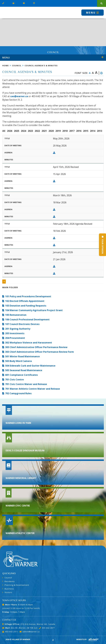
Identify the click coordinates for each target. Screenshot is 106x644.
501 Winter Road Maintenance (22, 356)
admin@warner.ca (30, 632)
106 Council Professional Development (27, 319)
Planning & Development (17, 585)
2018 (65, 131)
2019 (58, 131)
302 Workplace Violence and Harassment (29, 343)
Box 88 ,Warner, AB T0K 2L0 (20, 628)
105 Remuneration (16, 315)
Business (9, 589)
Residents (10, 581)
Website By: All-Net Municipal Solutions (94, 640)
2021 (44, 131)
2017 (72, 131)
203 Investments (15, 333)
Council (17, 66)
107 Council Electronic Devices (22, 324)
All (4, 131)
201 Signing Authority (18, 329)
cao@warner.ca (19, 96)
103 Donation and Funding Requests (26, 306)
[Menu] (93, 12)
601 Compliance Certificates (21, 375)
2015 (86, 131)
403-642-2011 (10, 632)
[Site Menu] (53, 58)
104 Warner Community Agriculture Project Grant (34, 310)
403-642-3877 (47, 628)
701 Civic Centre (14, 380)
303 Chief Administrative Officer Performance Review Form (40, 352)
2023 (30, 131)
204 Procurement (15, 338)
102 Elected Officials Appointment (25, 301)
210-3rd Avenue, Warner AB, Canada (29, 624)
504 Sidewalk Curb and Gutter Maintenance (30, 366)
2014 (93, 131)
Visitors (8, 592)
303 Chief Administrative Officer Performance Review (36, 347)
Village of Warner (13, 13)
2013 (100, 131)
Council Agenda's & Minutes (41, 66)
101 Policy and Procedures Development (28, 296)
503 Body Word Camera (18, 361)
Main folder (10, 287)
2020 (51, 131)
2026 (10, 131)
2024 (23, 131)
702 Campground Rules (18, 393)
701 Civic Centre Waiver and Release (26, 384)
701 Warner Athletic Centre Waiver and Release (33, 389)
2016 (79, 131)
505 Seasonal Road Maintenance (24, 370)
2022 (37, 131)
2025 (17, 131)
